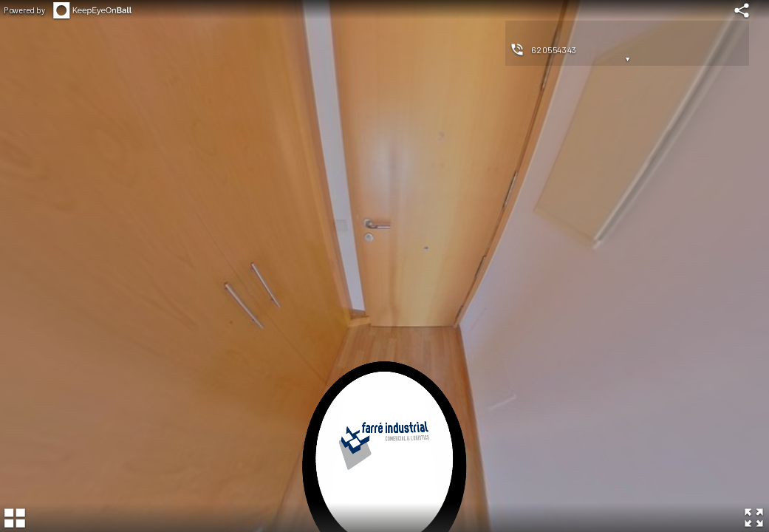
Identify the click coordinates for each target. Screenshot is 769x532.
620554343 (554, 50)
